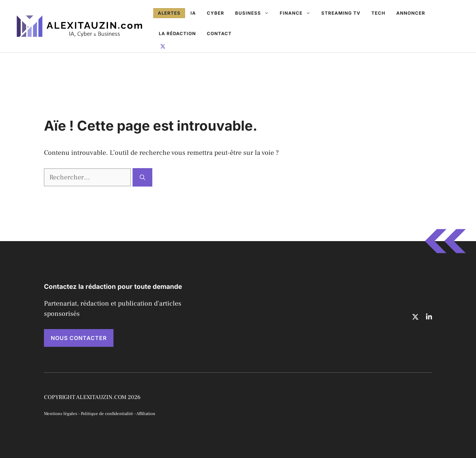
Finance (298, 13)
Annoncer (411, 13)
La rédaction (177, 33)
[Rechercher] (142, 177)
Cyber (216, 13)
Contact (219, 33)
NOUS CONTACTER (79, 338)
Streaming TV (341, 13)
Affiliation (146, 414)
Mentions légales (61, 414)
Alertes (169, 13)
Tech (378, 13)
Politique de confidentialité (107, 414)
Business (255, 13)
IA (193, 13)
